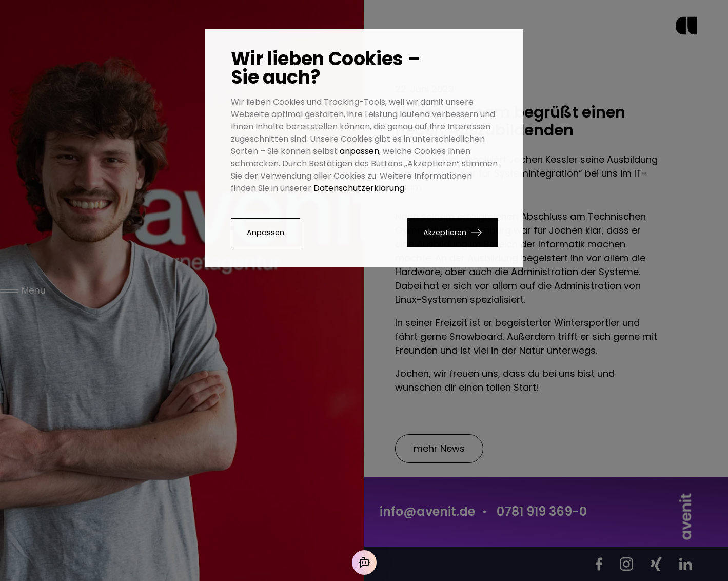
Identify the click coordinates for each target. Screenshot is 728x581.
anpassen (359, 151)
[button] (452, 233)
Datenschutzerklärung (359, 188)
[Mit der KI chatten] (364, 563)
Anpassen (265, 233)
